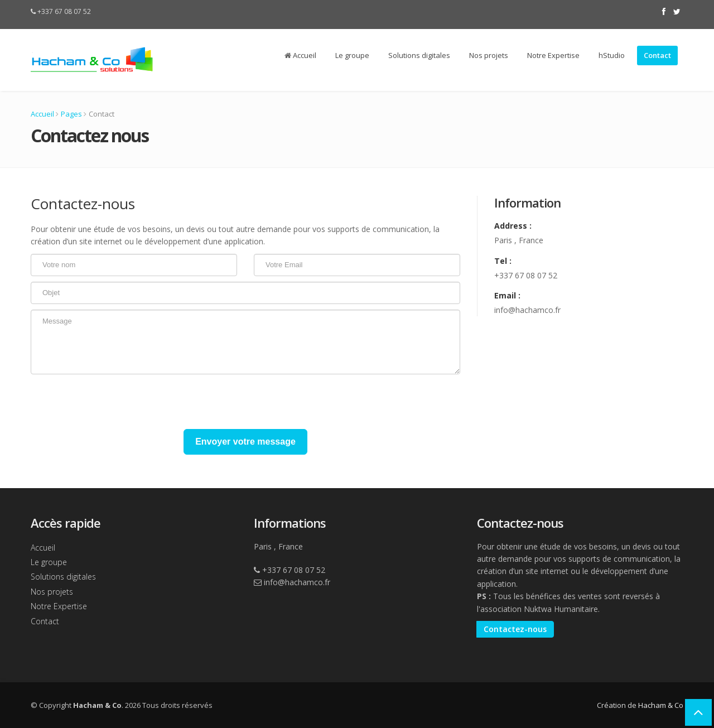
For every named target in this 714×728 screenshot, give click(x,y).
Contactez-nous (515, 629)
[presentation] (115, 402)
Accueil (300, 55)
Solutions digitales (419, 55)
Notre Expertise (553, 55)
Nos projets (489, 55)
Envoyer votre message (245, 442)
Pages (71, 114)
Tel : (503, 261)
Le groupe (352, 55)
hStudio (612, 55)
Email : (507, 295)
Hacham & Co (661, 705)
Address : (513, 226)
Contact (657, 55)
